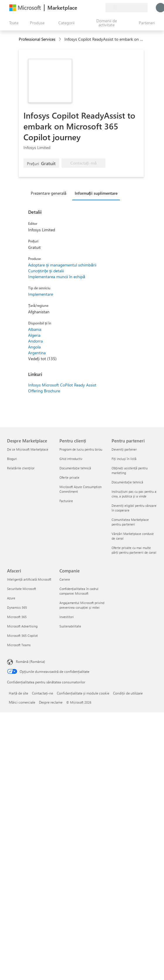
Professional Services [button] (37, 39)
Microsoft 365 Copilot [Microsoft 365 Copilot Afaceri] (22, 636)
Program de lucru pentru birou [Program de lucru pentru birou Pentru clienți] (81, 449)
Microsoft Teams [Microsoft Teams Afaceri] (19, 645)
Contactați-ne (42, 693)
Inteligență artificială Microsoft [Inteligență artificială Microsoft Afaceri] (29, 579)
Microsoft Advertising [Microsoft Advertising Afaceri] (22, 626)
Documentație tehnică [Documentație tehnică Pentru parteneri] (127, 482)
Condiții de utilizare (128, 693)
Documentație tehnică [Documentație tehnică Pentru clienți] (75, 468)
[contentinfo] (60, 39)
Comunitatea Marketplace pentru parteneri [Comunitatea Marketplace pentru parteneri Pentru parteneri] (130, 522)
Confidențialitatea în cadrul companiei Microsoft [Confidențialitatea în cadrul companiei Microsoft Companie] (79, 591)
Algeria (34, 335)
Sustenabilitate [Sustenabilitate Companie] (70, 626)
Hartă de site (18, 693)
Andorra (35, 341)
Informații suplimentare (96, 193)
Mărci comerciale (22, 702)
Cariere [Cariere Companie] (65, 579)
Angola (34, 347)
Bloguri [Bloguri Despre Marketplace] (12, 459)
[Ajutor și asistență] (87, 8)
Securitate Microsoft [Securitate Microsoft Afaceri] (22, 589)
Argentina (37, 353)
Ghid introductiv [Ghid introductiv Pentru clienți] (71, 459)
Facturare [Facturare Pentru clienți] (66, 501)
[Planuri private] (101, 8)
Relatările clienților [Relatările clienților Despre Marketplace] (21, 468)
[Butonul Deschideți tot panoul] (13, 23)
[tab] (50, 193)
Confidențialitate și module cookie (83, 693)
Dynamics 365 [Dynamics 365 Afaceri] (17, 607)
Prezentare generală (49, 193)
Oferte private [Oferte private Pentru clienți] (69, 477)
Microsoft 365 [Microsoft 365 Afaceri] (17, 617)
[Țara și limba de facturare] (127, 8)
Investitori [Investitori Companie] (67, 617)
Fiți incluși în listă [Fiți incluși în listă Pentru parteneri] (124, 459)
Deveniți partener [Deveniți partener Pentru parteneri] (124, 449)
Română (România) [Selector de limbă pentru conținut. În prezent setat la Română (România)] (30, 661)
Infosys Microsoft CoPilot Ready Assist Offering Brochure (62, 388)
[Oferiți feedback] (80, 8)
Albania (35, 329)
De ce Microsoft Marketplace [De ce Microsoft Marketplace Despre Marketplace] (28, 449)
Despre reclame (51, 702)
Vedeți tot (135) (42, 359)
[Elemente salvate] (94, 8)
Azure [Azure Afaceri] (11, 598)
